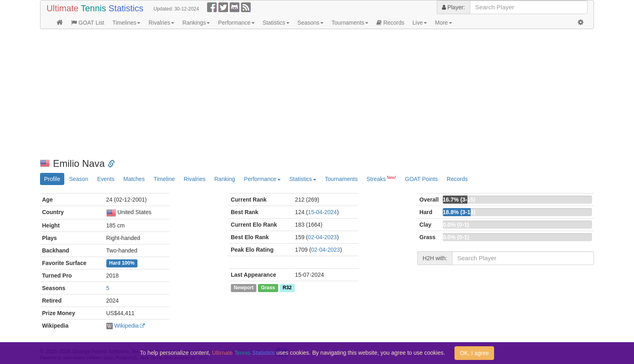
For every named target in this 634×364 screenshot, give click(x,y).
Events (106, 179)
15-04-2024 (323, 212)
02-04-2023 (323, 237)
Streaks (381, 179)
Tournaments (350, 23)
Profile (52, 179)
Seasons (311, 23)
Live (420, 23)
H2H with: (435, 258)
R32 (287, 288)
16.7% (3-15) (459, 200)
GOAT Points (422, 179)
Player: (453, 7)
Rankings (196, 23)
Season (79, 179)
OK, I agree (474, 353)
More (444, 23)
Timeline (164, 179)
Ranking (225, 179)
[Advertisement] (283, 94)
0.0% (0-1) (456, 225)
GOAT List (88, 23)
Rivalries (161, 23)
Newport (244, 288)
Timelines (126, 23)
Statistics (276, 23)
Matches (134, 179)
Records (390, 23)
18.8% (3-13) (459, 212)
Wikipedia (126, 326)
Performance (236, 23)
